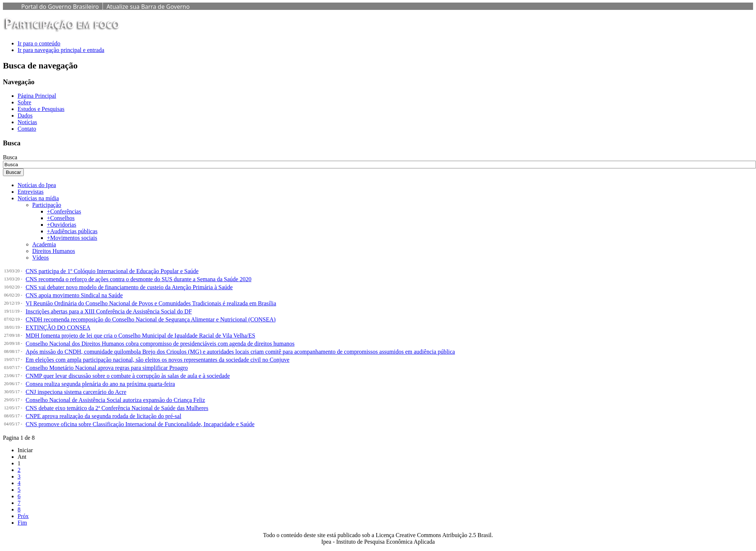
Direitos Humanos (54, 251)
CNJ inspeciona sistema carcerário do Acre (76, 392)
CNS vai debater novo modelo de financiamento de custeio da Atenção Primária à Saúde (129, 287)
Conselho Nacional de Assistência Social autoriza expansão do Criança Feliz (115, 400)
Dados (25, 116)
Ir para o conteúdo (39, 43)
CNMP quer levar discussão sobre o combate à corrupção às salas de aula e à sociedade (128, 376)
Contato (27, 129)
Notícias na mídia (38, 198)
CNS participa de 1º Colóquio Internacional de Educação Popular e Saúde (112, 271)
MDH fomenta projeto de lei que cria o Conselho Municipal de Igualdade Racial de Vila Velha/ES (140, 336)
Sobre (24, 102)
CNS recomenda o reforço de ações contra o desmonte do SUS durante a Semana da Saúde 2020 (139, 279)
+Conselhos (61, 218)
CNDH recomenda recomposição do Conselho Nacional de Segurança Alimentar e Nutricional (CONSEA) (151, 319)
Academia (44, 244)
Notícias (27, 122)
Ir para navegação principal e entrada (61, 50)
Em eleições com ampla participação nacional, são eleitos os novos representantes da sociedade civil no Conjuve (158, 360)
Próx (23, 516)
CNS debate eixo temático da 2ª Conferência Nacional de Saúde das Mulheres (117, 408)
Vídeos (40, 258)
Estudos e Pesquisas (41, 109)
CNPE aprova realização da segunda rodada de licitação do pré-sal (103, 416)
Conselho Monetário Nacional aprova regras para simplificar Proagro (107, 368)
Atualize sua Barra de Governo (148, 7)
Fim (22, 523)
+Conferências (64, 211)
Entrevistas (31, 192)
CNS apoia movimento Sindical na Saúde (74, 295)
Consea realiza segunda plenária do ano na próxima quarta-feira (100, 384)
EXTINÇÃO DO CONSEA (58, 327)
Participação (47, 205)
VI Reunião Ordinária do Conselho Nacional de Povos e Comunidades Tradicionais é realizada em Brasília (151, 303)
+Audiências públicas (72, 231)
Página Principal (37, 96)
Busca (10, 157)
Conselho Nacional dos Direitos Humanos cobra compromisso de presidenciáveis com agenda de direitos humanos (160, 344)
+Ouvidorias (62, 225)
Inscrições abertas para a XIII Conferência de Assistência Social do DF (109, 311)
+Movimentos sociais (72, 238)
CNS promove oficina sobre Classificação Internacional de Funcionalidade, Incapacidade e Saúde (140, 424)
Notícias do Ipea (37, 185)
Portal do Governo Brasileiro (60, 7)
